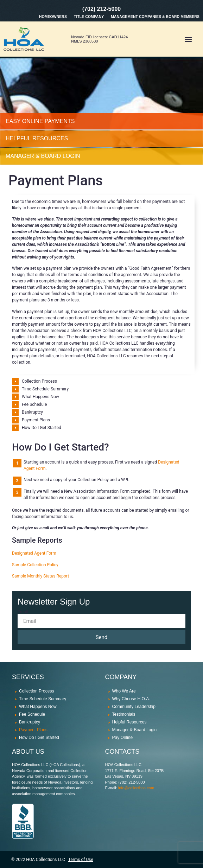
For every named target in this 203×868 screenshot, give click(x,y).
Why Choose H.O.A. (131, 699)
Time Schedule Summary (45, 389)
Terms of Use (81, 860)
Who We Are (124, 691)
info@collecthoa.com (136, 788)
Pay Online (123, 738)
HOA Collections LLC (45, 860)
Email (23, 612)
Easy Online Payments (40, 121)
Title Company (89, 17)
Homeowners (53, 17)
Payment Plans (36, 420)
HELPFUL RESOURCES (37, 138)
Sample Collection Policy (35, 565)
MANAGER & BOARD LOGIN (43, 156)
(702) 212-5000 (101, 9)
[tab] (101, 122)
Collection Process (39, 381)
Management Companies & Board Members (155, 17)
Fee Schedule (34, 404)
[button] (188, 39)
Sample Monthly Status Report (40, 576)
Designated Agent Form (34, 553)
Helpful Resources (129, 722)
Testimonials (124, 714)
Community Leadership (134, 707)
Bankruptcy (32, 412)
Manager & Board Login (135, 730)
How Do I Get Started (42, 428)
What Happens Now (40, 397)
